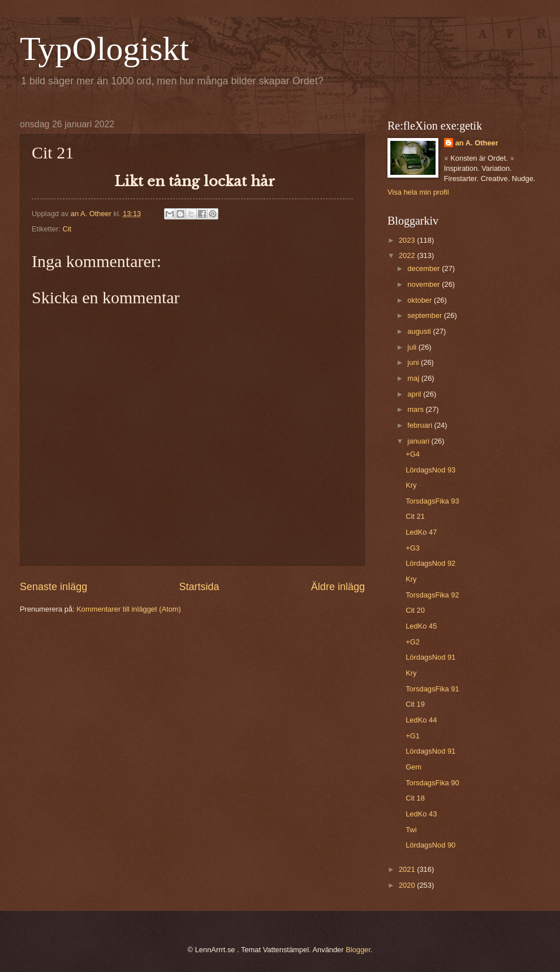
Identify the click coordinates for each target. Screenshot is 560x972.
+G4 (413, 454)
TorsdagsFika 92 (432, 595)
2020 (408, 885)
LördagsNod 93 (430, 470)
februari (421, 425)
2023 (408, 240)
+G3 (413, 548)
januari (419, 441)
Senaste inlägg (53, 587)
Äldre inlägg (338, 587)
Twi (411, 830)
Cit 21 (415, 516)
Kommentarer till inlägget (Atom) (129, 609)
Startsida (199, 587)
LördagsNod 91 (430, 657)
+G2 (413, 642)
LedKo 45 (421, 626)
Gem (413, 767)
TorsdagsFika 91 (432, 689)
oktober (421, 300)
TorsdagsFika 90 (432, 783)
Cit (67, 229)
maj (414, 378)
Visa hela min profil (418, 192)
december (425, 268)
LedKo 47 (421, 532)
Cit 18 (415, 798)
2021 (408, 869)
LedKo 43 (421, 814)
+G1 (413, 736)
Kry (411, 485)
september (425, 315)
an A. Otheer (477, 143)
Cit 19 (415, 704)
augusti (420, 331)
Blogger (358, 950)
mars (416, 409)
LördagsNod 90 (430, 845)
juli (413, 347)
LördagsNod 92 (430, 563)
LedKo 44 (421, 720)
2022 (408, 255)
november (425, 284)
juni (414, 362)
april (415, 394)
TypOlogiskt (104, 49)
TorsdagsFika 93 (432, 501)
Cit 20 (415, 610)
